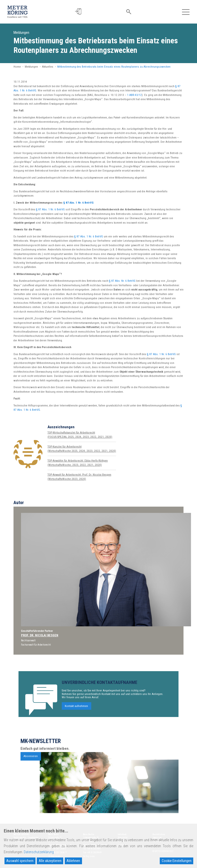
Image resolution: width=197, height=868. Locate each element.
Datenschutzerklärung (39, 852)
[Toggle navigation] (186, 12)
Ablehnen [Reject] (73, 861)
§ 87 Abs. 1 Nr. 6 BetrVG (78, 203)
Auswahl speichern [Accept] (20, 861)
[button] (80, 12)
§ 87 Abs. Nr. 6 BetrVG (122, 281)
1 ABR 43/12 (134, 95)
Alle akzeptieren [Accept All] (50, 861)
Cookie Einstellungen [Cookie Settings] (177, 861)
